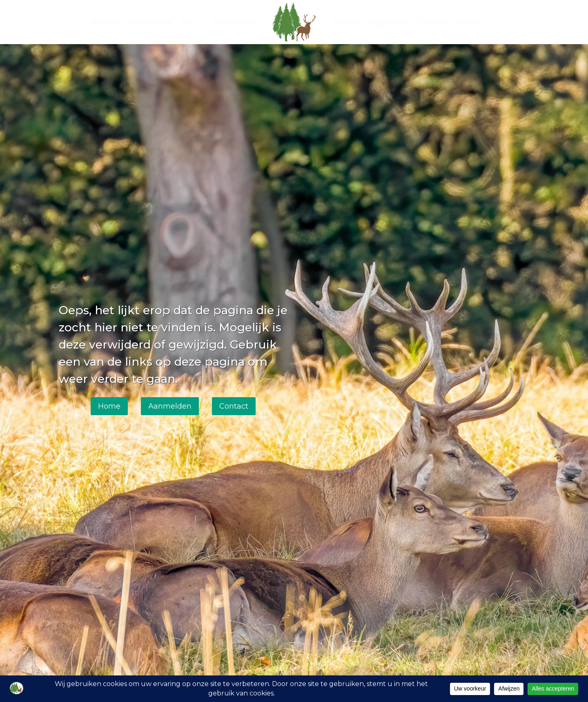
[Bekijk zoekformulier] (522, 22)
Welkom (105, 22)
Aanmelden (234, 22)
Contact (433, 22)
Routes (346, 22)
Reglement (389, 22)
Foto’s (468, 22)
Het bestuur (150, 22)
